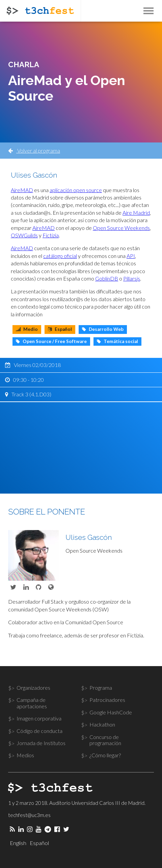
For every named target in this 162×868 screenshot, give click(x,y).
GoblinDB (107, 278)
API (131, 256)
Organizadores (33, 688)
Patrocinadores (107, 700)
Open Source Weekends (121, 228)
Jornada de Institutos (41, 743)
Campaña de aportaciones (32, 703)
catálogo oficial (60, 256)
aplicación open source (76, 190)
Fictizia (51, 235)
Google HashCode (111, 712)
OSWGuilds (24, 235)
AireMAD (22, 190)
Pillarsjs (132, 278)
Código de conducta (39, 731)
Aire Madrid (136, 213)
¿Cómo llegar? (105, 755)
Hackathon (102, 724)
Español (39, 843)
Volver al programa (34, 150)
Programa (101, 688)
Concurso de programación (105, 740)
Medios (25, 755)
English (18, 843)
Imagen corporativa (39, 718)
